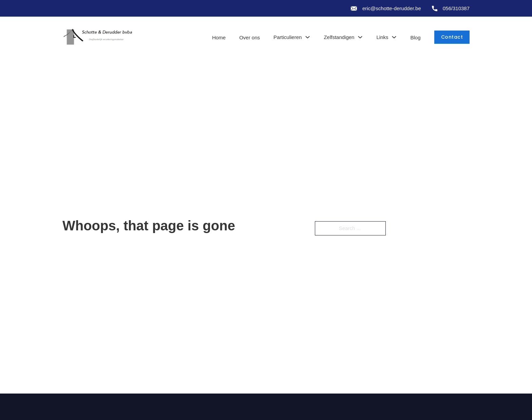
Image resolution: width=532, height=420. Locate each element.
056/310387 (456, 8)
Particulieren (288, 37)
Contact (452, 37)
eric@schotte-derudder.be (392, 8)
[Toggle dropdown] (308, 37)
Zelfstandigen (339, 37)
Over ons (250, 37)
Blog (415, 37)
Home (219, 37)
